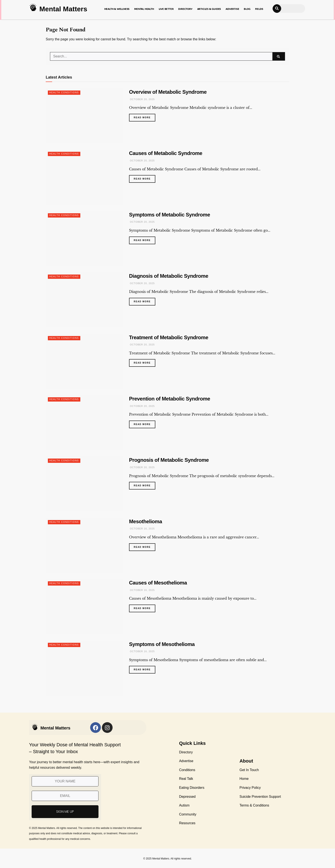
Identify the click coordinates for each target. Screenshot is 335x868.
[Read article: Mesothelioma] (84, 545)
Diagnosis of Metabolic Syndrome (169, 276)
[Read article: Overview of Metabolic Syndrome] (84, 116)
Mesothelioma (145, 521)
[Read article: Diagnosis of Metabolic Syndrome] (84, 300)
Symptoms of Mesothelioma (162, 644)
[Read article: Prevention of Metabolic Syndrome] (84, 423)
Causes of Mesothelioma (158, 583)
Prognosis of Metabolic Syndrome (169, 460)
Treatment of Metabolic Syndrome (169, 337)
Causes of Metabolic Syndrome (166, 153)
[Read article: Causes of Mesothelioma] (84, 607)
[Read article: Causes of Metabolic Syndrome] (84, 177)
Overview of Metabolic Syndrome (168, 92)
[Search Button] (279, 56)
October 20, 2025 (142, 99)
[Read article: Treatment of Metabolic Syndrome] (84, 361)
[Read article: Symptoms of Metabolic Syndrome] (84, 239)
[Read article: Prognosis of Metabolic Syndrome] (84, 484)
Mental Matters (63, 9)
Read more (145, 116)
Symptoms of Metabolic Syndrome (170, 215)
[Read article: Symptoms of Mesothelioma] (84, 668)
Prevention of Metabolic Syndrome (170, 399)
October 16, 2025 (142, 529)
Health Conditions (64, 93)
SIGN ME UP (65, 812)
